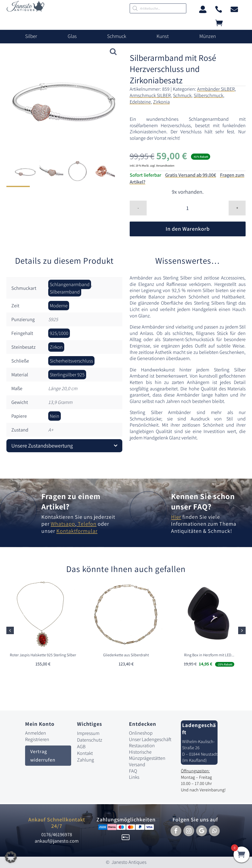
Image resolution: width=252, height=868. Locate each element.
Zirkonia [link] (161, 102)
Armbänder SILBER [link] (216, 89)
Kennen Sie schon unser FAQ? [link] (203, 501)
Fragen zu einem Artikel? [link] (71, 501)
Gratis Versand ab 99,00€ (191, 175)
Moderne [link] (59, 306)
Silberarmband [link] (65, 292)
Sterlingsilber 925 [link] (67, 375)
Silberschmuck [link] (208, 95)
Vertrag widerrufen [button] (43, 756)
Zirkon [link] (56, 347)
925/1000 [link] (59, 333)
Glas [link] (72, 36)
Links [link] (134, 777)
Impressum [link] (88, 733)
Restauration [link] (142, 746)
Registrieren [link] (37, 739)
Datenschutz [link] (90, 740)
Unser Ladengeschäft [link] (150, 739)
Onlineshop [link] (141, 733)
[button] (242, 630)
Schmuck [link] (117, 36)
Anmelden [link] (36, 733)
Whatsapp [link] (63, 524)
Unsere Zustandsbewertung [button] (42, 446)
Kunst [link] (163, 36)
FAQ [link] (133, 771)
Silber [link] (31, 36)
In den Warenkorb (188, 229)
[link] (25, 10)
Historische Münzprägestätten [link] (147, 755)
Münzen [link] (208, 36)
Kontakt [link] (85, 753)
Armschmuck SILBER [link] (150, 95)
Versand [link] (137, 764)
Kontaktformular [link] (77, 531)
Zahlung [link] (86, 760)
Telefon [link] (87, 524)
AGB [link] (81, 746)
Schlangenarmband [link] (70, 284)
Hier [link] (176, 517)
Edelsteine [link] (140, 102)
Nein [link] (55, 416)
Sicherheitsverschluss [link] (71, 361)
